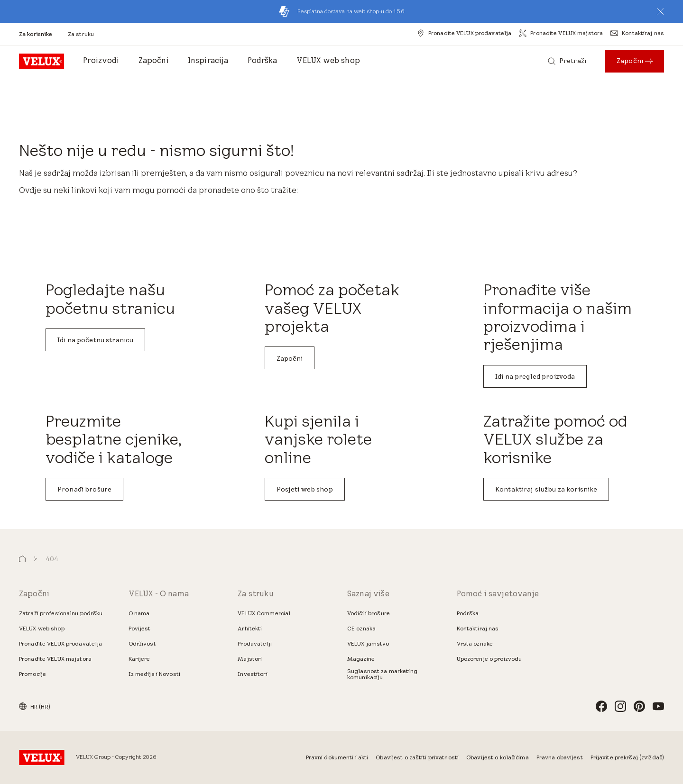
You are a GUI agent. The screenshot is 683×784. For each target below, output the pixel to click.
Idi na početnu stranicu (95, 340)
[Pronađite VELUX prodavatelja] (464, 33)
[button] (660, 11)
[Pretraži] (567, 61)
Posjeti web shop (305, 489)
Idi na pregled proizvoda (535, 376)
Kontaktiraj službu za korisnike (546, 489)
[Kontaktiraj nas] (637, 33)
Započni (290, 358)
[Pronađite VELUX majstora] (561, 33)
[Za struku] (81, 34)
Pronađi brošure (84, 489)
